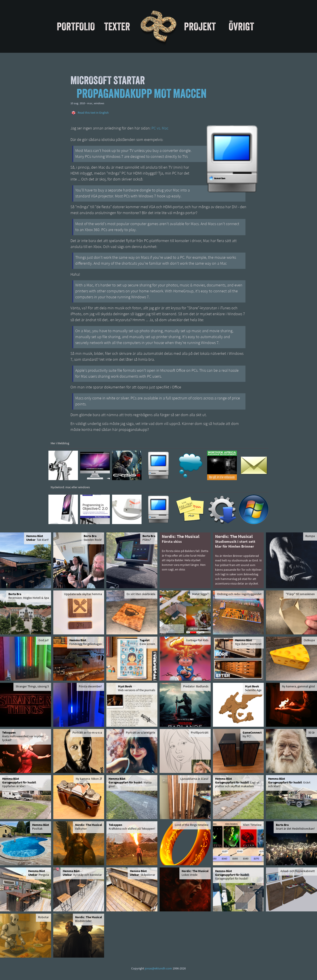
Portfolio (76, 26)
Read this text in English (93, 113)
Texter (117, 26)
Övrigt (241, 26)
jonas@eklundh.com (158, 969)
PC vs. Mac (160, 128)
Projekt (200, 26)
